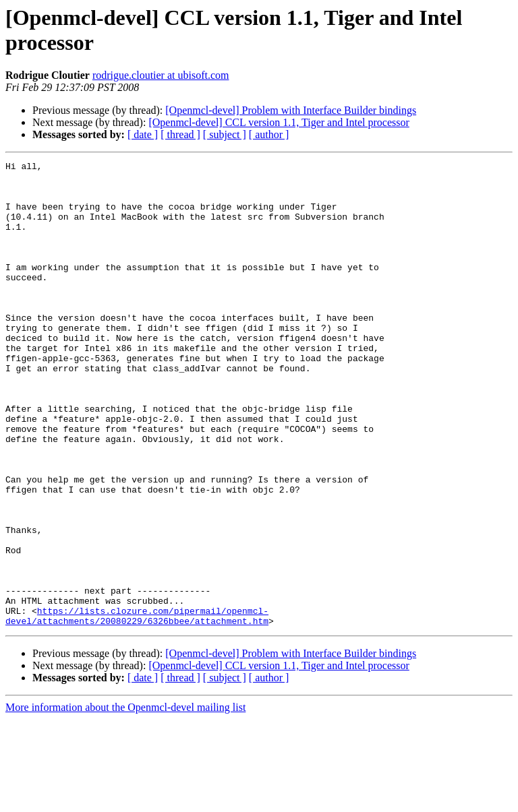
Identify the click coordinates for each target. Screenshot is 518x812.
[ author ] (269, 134)
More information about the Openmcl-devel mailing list (125, 800)
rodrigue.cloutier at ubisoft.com (161, 75)
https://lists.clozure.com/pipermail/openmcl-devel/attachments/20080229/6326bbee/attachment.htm (137, 708)
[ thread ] (180, 134)
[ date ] (143, 134)
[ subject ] (225, 134)
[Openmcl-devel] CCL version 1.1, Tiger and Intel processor (279, 122)
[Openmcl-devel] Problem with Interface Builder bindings (291, 110)
